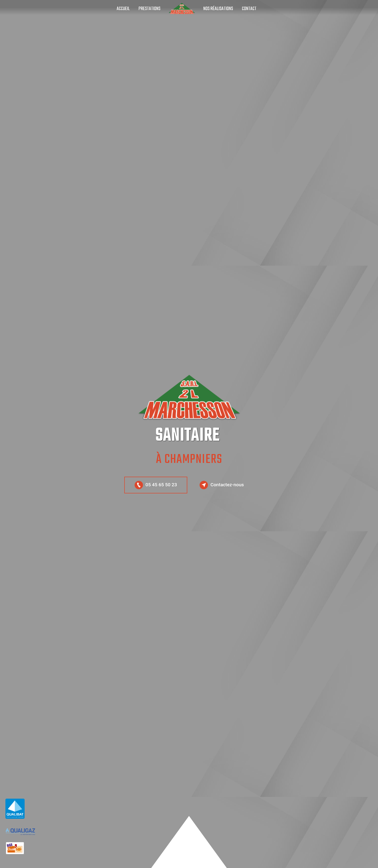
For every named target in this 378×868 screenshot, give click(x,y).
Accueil (123, 9)
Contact (249, 9)
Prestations (150, 9)
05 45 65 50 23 (156, 485)
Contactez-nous (222, 485)
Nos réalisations (218, 9)
